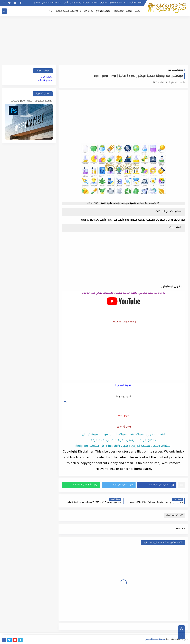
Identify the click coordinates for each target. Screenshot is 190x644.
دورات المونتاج (103, 11)
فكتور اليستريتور (176, 70)
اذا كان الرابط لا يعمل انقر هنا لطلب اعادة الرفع (123, 440)
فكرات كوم (47, 77)
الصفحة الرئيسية (135, 3)
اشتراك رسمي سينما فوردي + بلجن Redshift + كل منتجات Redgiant (123, 446)
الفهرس (103, 3)
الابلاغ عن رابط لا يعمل (80, 3)
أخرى (51, 11)
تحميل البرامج (133, 11)
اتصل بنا (37, 3)
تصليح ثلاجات (45, 80)
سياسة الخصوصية (117, 3)
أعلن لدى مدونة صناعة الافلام (55, 3)
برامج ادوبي (118, 11)
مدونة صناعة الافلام (155, 640)
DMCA (95, 3)
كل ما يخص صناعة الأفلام (69, 11)
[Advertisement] (95, 40)
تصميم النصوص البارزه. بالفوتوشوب (32, 101)
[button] (157, 485)
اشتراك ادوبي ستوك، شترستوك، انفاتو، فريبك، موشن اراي (123, 435)
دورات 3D (89, 11)
